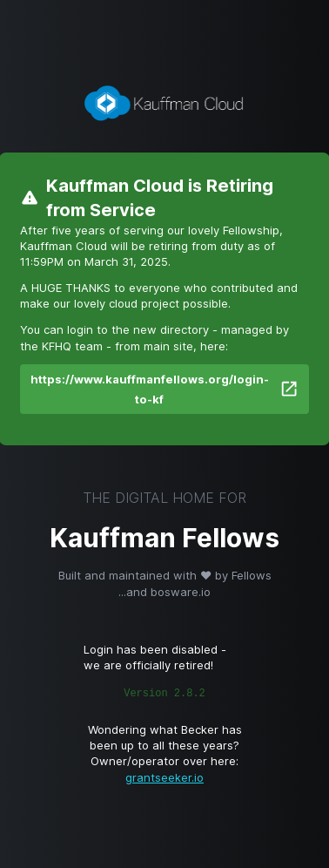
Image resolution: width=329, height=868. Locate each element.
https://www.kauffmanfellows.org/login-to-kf (164, 390)
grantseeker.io (164, 777)
